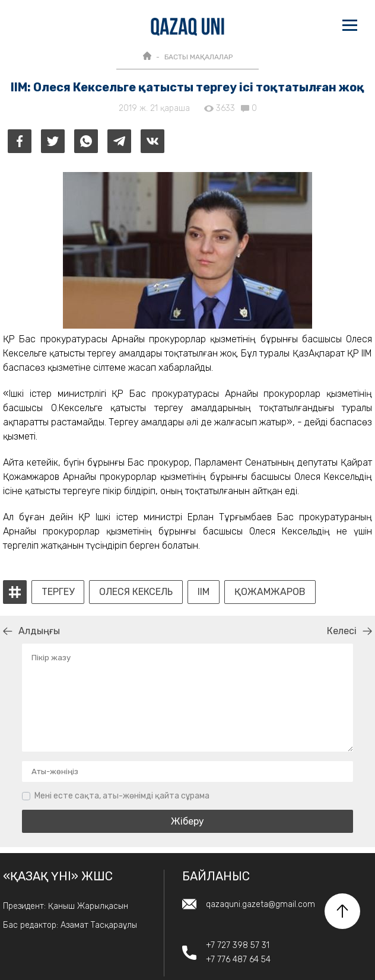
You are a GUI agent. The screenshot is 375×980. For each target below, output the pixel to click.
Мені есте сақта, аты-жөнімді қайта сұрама (122, 796)
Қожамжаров (270, 592)
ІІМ (204, 592)
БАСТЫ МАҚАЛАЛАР (198, 57)
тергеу (58, 592)
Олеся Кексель (136, 592)
